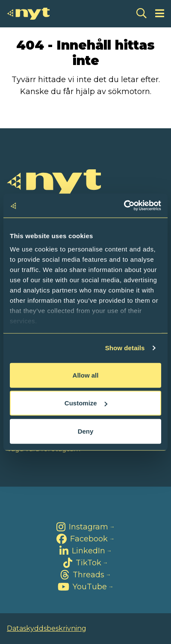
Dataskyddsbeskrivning (47, 628)
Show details (125, 348)
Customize (86, 403)
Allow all (86, 375)
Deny (86, 431)
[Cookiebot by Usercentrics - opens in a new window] (124, 206)
